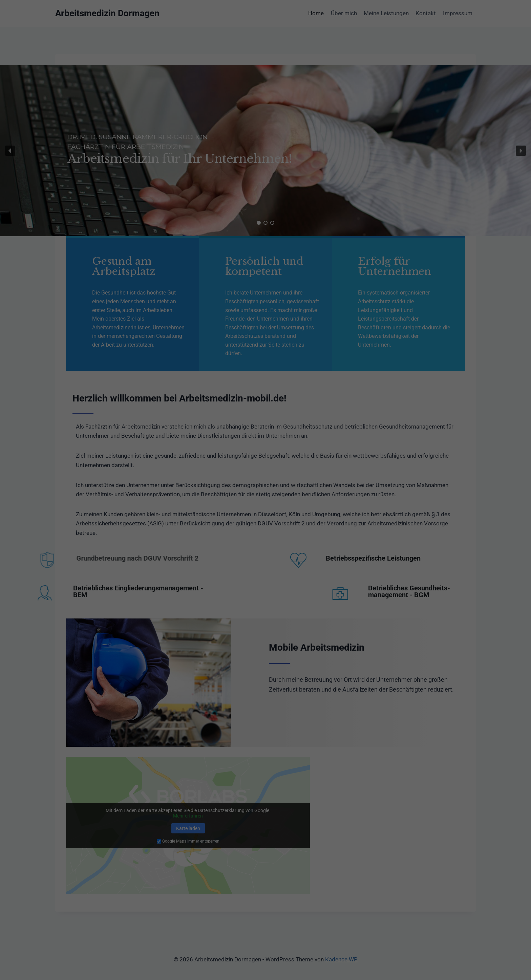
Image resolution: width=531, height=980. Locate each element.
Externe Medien (328, 889)
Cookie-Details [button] (265, 967)
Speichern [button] (265, 932)
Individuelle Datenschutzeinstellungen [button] (265, 952)
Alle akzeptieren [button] (265, 912)
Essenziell (192, 889)
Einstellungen (192, 839)
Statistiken (257, 889)
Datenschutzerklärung (222, 832)
